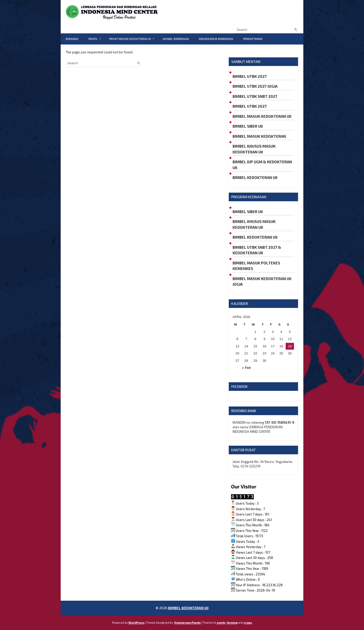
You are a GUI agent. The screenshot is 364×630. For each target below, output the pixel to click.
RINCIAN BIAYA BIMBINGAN (216, 39)
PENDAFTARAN (253, 39)
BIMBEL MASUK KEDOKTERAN (259, 136)
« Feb (246, 368)
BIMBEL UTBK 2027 (250, 76)
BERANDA (72, 39)
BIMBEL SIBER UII (248, 126)
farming (232, 623)
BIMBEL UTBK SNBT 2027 (255, 96)
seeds (221, 623)
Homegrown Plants (187, 623)
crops (248, 623)
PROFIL (96, 37)
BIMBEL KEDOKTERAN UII (255, 177)
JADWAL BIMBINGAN (176, 39)
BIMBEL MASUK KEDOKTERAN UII (262, 116)
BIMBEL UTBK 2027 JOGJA (255, 86)
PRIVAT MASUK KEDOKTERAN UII (133, 37)
